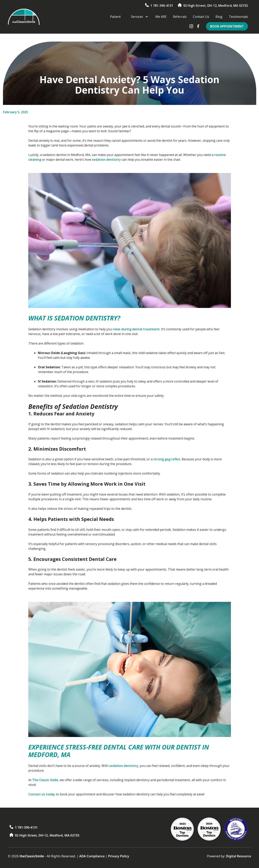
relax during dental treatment (136, 329)
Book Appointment (227, 26)
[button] (138, 17)
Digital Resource (239, 856)
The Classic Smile (45, 780)
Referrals (180, 17)
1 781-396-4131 (162, 6)
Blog (219, 17)
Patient (115, 17)
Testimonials (238, 17)
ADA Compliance (92, 856)
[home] (24, 17)
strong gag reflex (167, 459)
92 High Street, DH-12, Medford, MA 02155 (216, 6)
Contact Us (201, 17)
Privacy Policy (119, 856)
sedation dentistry (106, 160)
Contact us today (42, 794)
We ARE (161, 17)
